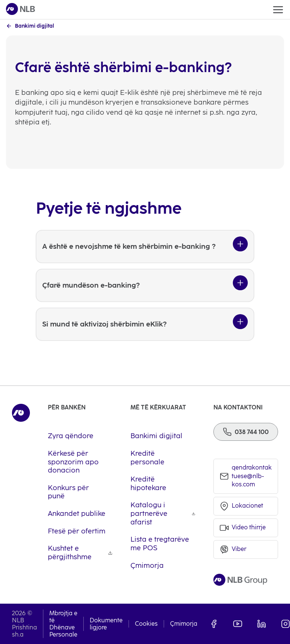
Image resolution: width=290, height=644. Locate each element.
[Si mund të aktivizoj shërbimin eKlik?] (145, 324)
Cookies (146, 624)
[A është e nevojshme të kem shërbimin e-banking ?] (145, 247)
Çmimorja (184, 624)
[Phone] (246, 432)
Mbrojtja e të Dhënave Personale (63, 624)
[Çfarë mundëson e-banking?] (145, 285)
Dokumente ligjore (106, 624)
